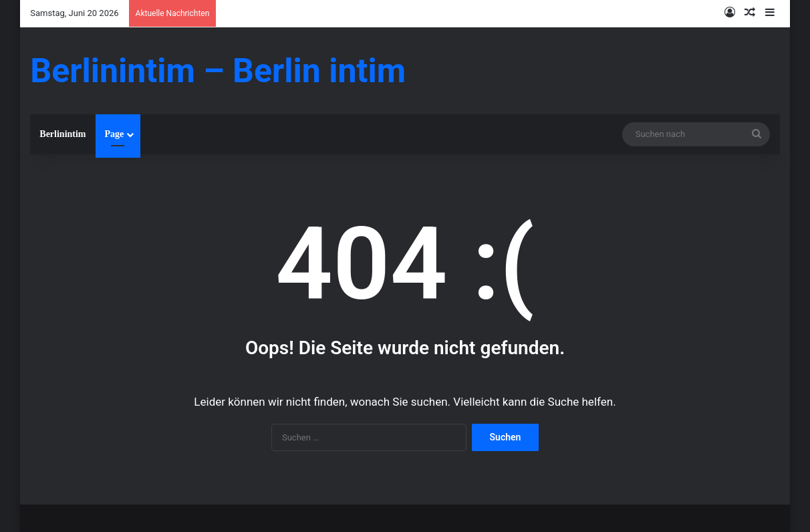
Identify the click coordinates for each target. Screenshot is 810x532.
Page (115, 134)
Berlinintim (62, 134)
